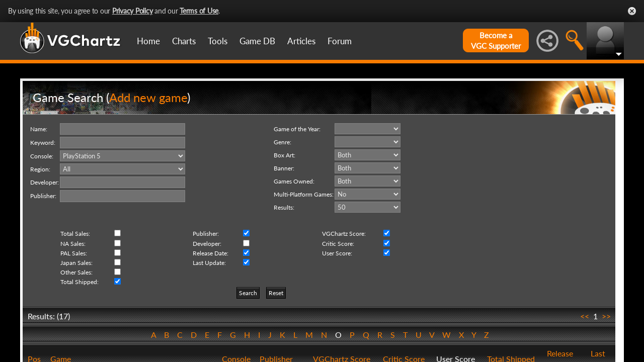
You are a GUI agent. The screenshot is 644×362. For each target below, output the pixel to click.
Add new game (148, 97)
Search (248, 293)
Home (148, 41)
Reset (276, 293)
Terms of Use (199, 11)
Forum (340, 41)
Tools (218, 41)
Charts (184, 41)
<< (585, 316)
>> (606, 316)
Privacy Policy (133, 11)
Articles (301, 41)
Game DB (257, 41)
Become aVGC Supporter (496, 40)
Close (632, 11)
